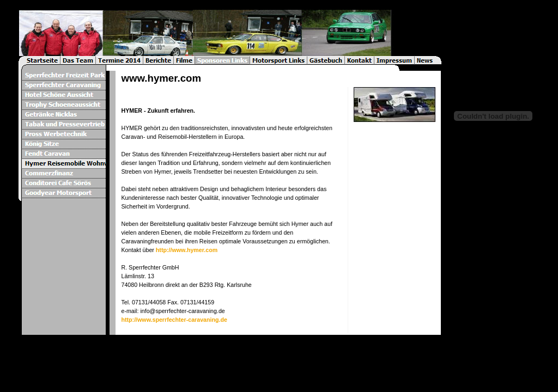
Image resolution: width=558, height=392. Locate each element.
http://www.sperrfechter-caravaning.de (174, 320)
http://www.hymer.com (187, 250)
